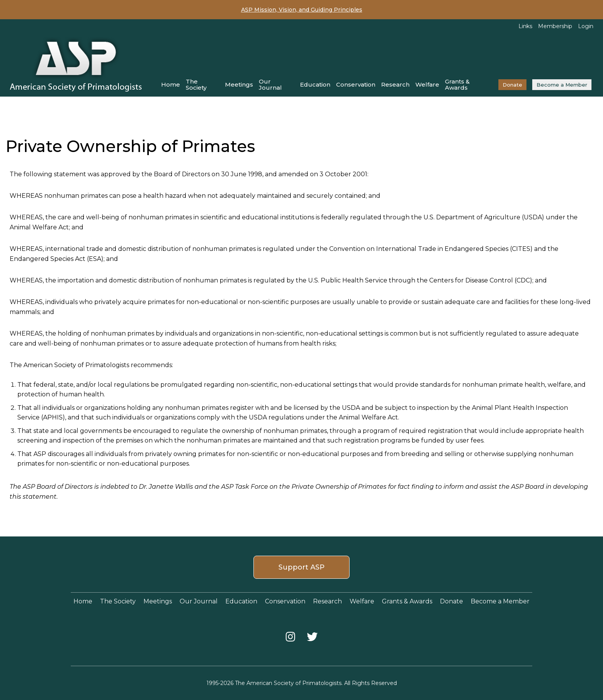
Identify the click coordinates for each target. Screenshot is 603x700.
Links (525, 26)
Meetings (239, 84)
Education (315, 84)
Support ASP (301, 567)
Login (586, 26)
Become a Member (562, 85)
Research (395, 84)
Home (171, 84)
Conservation (356, 84)
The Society (196, 84)
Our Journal (270, 84)
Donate (512, 85)
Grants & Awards (457, 84)
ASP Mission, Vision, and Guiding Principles (302, 10)
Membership (555, 26)
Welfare (427, 84)
